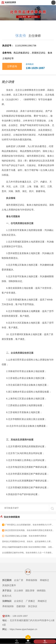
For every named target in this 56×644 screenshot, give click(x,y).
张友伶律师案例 (12, 517)
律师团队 (41, 591)
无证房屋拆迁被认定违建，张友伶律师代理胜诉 (26, 536)
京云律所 (19, 591)
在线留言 (28, 643)
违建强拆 (21, 606)
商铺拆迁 (44, 580)
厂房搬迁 (30, 601)
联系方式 (7, 596)
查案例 (17, 643)
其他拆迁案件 (9, 585)
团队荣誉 (30, 591)
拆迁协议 (33, 606)
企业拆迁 (19, 601)
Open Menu (53, 3)
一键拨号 (45, 643)
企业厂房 (19, 580)
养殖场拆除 (32, 580)
